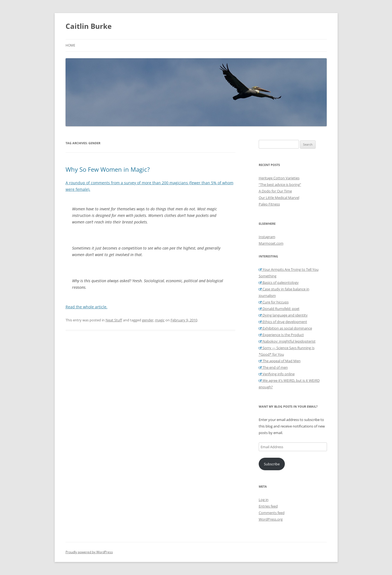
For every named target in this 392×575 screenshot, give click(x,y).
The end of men (273, 367)
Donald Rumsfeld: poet (279, 309)
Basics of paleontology (279, 282)
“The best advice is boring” (280, 185)
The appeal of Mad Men (280, 361)
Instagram (267, 237)
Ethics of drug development (283, 322)
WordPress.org (271, 519)
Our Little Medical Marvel (279, 198)
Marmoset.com (271, 243)
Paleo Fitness (269, 204)
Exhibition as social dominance (285, 328)
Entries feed (268, 506)
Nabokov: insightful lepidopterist (287, 341)
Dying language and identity (283, 315)
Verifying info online (277, 374)
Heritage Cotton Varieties (279, 178)
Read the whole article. (87, 307)
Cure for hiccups (274, 302)
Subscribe (272, 464)
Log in (264, 500)
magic (160, 320)
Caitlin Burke (89, 26)
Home (70, 45)
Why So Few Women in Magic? (108, 169)
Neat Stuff (114, 320)
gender (148, 320)
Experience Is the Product (281, 335)
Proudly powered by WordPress (89, 552)
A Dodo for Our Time (275, 191)
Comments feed (272, 513)
